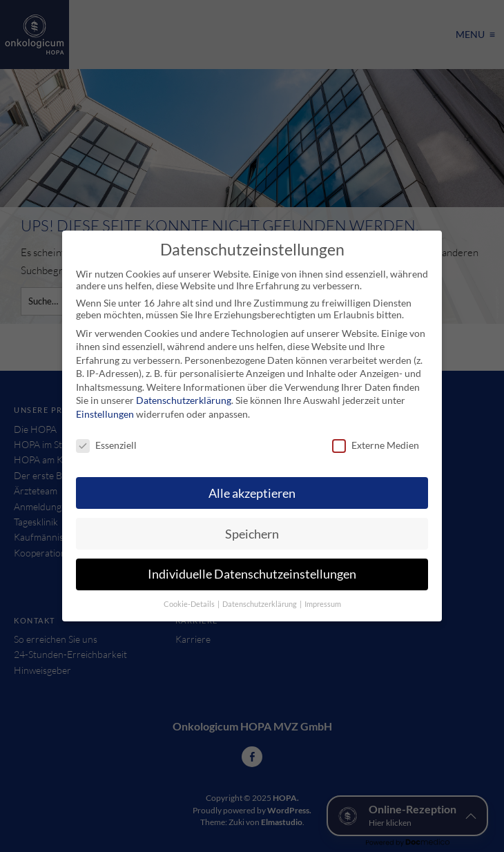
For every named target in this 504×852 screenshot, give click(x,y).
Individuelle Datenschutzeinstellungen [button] (252, 574)
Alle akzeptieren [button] (252, 493)
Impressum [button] (323, 604)
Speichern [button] (252, 534)
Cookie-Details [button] (190, 604)
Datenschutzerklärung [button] (260, 604)
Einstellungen (105, 414)
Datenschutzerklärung (184, 400)
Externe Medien (376, 445)
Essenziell (106, 445)
